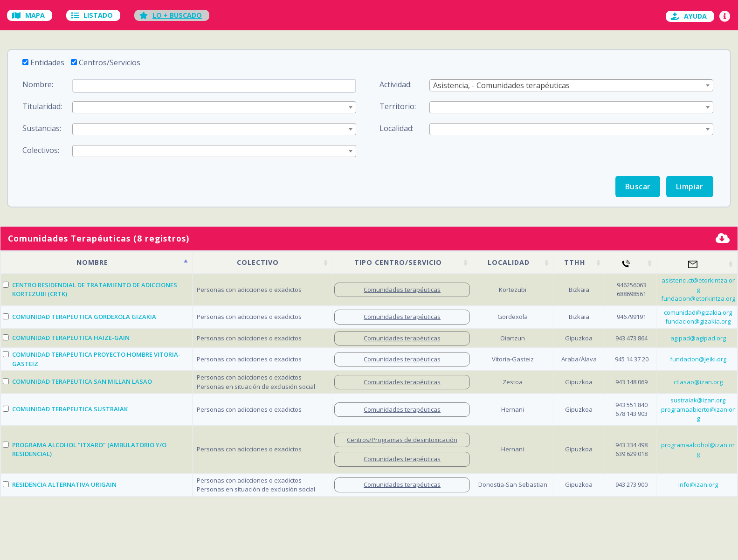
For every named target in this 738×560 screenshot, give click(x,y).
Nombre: (38, 84)
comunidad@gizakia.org (698, 312)
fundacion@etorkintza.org (698, 298)
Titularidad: (42, 106)
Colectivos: (41, 150)
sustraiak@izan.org (698, 400)
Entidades (47, 62)
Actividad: (396, 84)
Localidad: (397, 128)
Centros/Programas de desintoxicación (402, 440)
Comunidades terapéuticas (402, 290)
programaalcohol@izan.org (698, 449)
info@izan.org (698, 484)
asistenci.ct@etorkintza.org (698, 285)
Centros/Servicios (110, 62)
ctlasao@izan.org (698, 382)
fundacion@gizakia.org (698, 321)
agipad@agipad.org (698, 338)
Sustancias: (42, 128)
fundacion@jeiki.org (698, 359)
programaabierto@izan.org (698, 414)
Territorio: (398, 106)
